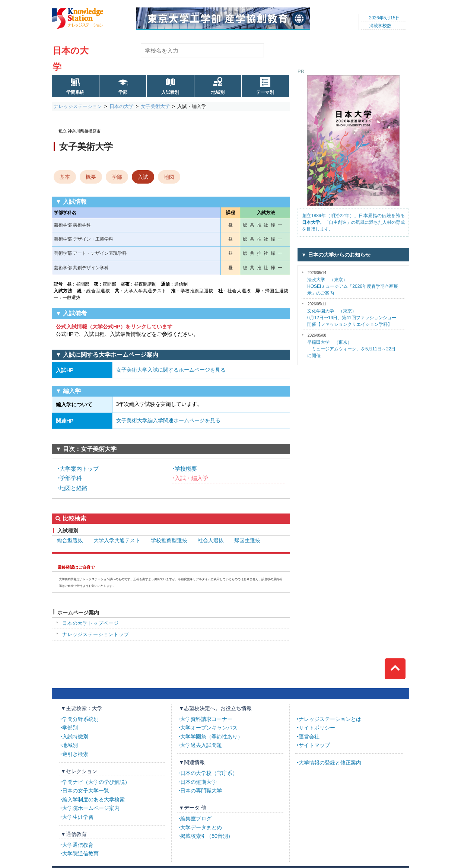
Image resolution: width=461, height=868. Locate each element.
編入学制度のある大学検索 (93, 799)
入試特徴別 (75, 737)
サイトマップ (314, 745)
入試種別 (170, 92)
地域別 (218, 92)
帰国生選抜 (247, 540)
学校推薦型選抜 (169, 540)
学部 (123, 92)
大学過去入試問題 (201, 745)
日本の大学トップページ (90, 623)
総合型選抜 (70, 540)
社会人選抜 (211, 540)
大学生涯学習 (78, 817)
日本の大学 (122, 106)
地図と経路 (74, 488)
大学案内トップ (79, 469)
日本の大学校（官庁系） (209, 773)
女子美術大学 (155, 106)
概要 (91, 177)
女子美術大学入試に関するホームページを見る (171, 370)
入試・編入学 (191, 478)
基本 (65, 177)
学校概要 (186, 469)
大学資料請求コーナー (206, 719)
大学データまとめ (201, 827)
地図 (169, 177)
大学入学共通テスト (117, 540)
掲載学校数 (380, 26)
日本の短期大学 (198, 782)
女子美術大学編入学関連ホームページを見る (168, 420)
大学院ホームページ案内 (91, 808)
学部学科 (71, 478)
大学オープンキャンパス (209, 728)
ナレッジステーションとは (330, 719)
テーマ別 (265, 92)
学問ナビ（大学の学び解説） (96, 782)
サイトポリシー (317, 728)
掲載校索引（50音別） (207, 836)
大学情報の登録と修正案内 (330, 763)
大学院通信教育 (80, 853)
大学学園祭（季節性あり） (212, 737)
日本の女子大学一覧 (86, 791)
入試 (143, 177)
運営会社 (309, 737)
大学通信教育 (78, 845)
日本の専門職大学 (201, 791)
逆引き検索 (75, 754)
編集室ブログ (196, 818)
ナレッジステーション (78, 106)
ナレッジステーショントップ (96, 634)
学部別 (70, 728)
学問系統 (75, 92)
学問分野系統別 (80, 719)
